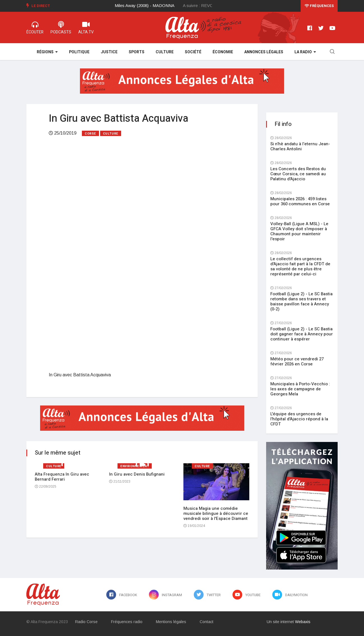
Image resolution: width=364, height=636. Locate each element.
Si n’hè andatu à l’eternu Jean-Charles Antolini (300, 146)
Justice (109, 52)
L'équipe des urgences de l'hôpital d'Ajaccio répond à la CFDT (299, 419)
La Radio (305, 52)
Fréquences (319, 6)
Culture (165, 52)
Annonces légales (264, 52)
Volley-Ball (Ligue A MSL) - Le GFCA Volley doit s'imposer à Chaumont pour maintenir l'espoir (299, 231)
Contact (207, 622)
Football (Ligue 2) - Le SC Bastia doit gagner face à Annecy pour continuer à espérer (302, 334)
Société (193, 52)
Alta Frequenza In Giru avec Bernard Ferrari (62, 477)
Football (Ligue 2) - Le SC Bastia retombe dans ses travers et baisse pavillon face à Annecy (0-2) (301, 301)
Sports (137, 52)
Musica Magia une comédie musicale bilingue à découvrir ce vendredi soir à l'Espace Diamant (216, 513)
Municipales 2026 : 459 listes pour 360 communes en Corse (300, 201)
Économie (223, 52)
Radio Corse (86, 622)
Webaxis (303, 622)
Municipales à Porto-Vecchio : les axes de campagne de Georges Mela (300, 389)
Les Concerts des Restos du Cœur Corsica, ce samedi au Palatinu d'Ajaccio (298, 174)
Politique (79, 52)
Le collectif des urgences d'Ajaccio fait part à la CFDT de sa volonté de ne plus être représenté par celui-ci (300, 266)
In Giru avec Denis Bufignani (137, 474)
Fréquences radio (127, 622)
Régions (47, 52)
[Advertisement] (142, 186)
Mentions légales (171, 622)
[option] (149, 6)
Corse (90, 134)
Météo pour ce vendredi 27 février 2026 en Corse (297, 361)
